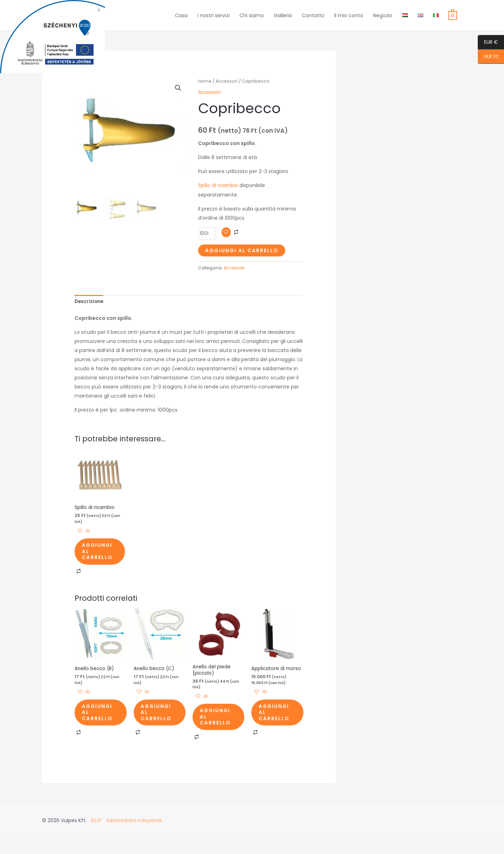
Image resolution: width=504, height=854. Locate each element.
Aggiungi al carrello (242, 257)
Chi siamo (252, 19)
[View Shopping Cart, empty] (453, 19)
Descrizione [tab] (90, 309)
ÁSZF (96, 836)
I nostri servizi (213, 19)
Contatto (313, 19)
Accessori (228, 88)
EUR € (488, 42)
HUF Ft (488, 57)
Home (205, 88)
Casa (181, 19)
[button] (178, 95)
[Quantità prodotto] (207, 240)
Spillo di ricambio (219, 192)
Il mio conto (349, 19)
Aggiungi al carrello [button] (101, 561)
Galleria (283, 19)
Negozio (383, 19)
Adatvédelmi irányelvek (135, 836)
